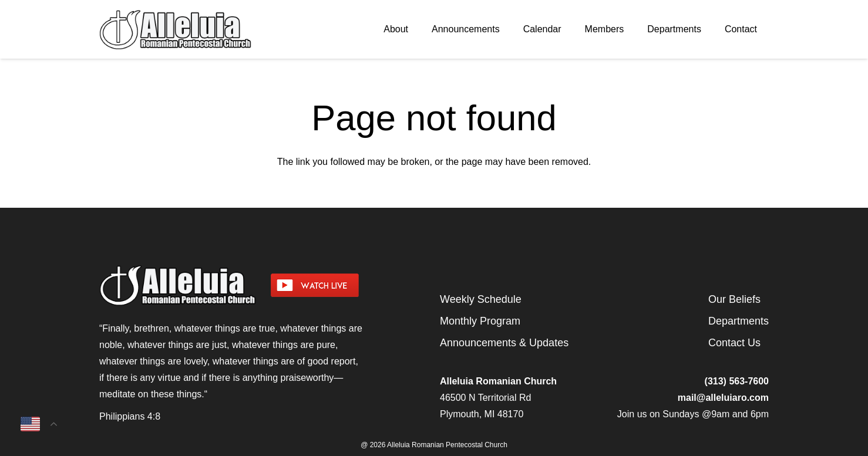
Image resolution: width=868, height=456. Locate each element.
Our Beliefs (734, 299)
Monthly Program (480, 321)
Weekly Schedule (481, 299)
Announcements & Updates (504, 343)
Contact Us (734, 343)
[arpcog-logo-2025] (202, 29)
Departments (739, 321)
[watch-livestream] (349, 285)
